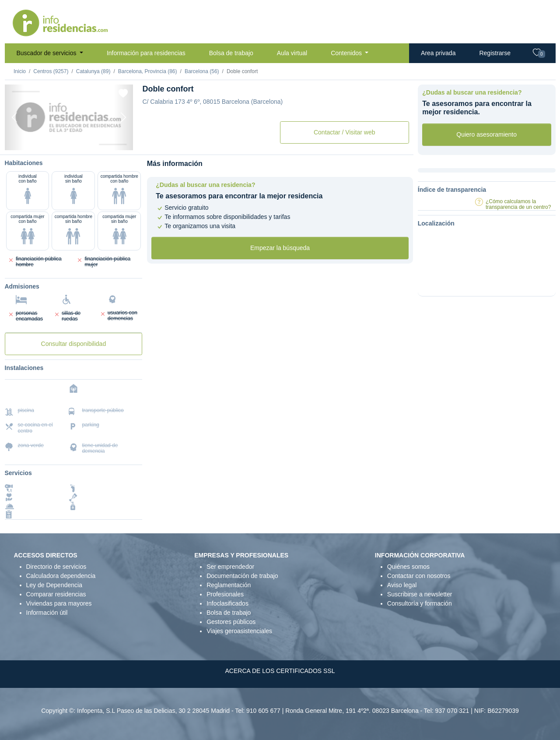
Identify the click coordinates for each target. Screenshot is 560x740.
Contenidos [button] (347, 53)
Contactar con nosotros (419, 576)
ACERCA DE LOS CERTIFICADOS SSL (280, 671)
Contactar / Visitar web (345, 132)
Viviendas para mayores (59, 603)
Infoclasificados (227, 603)
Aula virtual (292, 53)
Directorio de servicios (56, 567)
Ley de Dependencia (54, 585)
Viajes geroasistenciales (239, 631)
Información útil (47, 613)
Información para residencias (146, 53)
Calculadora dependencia (61, 576)
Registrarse (495, 53)
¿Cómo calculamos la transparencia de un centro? (518, 204)
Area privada (438, 53)
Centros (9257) (51, 71)
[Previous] (14, 117)
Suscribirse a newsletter (420, 594)
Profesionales (225, 594)
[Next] (123, 117)
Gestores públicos (231, 622)
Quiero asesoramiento (486, 134)
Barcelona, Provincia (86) (148, 71)
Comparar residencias (56, 594)
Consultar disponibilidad (74, 344)
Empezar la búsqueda (280, 248)
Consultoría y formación (420, 603)
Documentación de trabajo (242, 576)
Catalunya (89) (93, 71)
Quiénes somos (408, 567)
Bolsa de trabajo (231, 53)
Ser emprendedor (230, 567)
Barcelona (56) (202, 71)
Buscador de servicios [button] (47, 53)
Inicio (20, 71)
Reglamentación (229, 585)
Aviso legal (402, 585)
